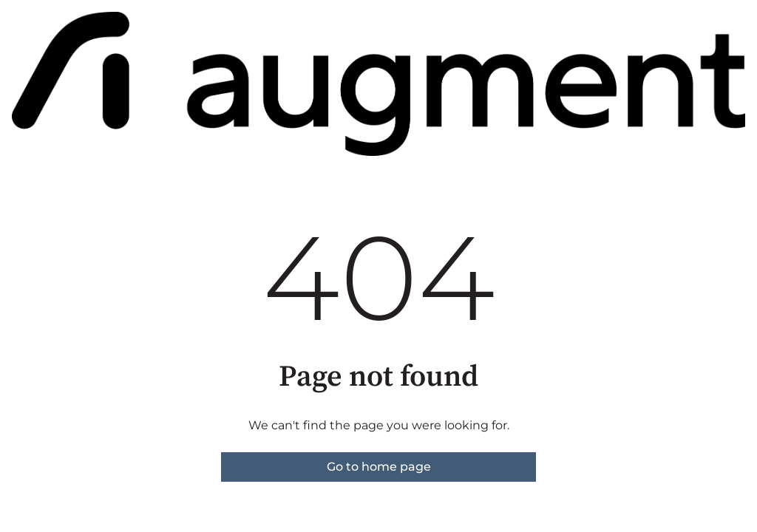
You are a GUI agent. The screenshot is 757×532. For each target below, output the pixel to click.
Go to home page (379, 467)
